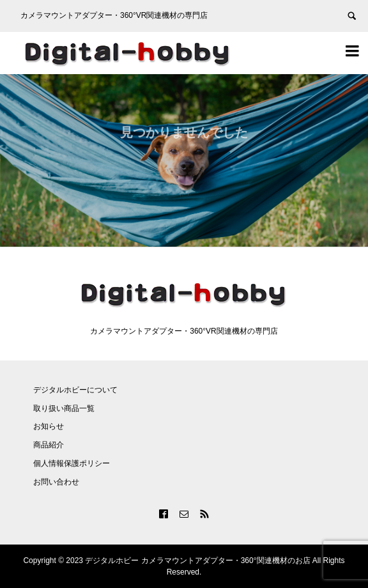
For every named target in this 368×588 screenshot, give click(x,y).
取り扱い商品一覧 (64, 408)
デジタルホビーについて (75, 390)
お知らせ (49, 426)
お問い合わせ (56, 482)
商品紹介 (49, 445)
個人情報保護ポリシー (72, 463)
